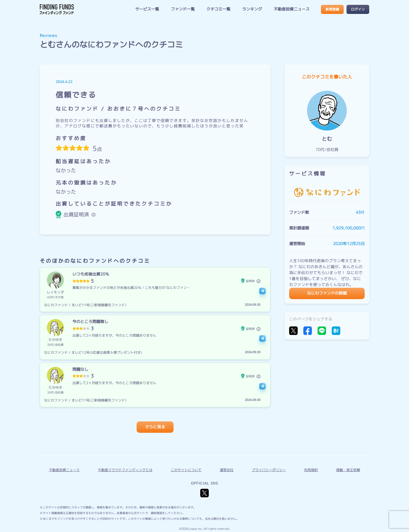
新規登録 (332, 9)
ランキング (252, 9)
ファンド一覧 (183, 9)
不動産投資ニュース (292, 9)
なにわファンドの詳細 (327, 293)
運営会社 (227, 470)
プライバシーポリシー (269, 470)
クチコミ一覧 (218, 9)
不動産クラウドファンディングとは (125, 470)
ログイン (358, 9)
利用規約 (311, 470)
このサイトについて (186, 470)
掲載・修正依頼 (348, 470)
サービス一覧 (147, 9)
